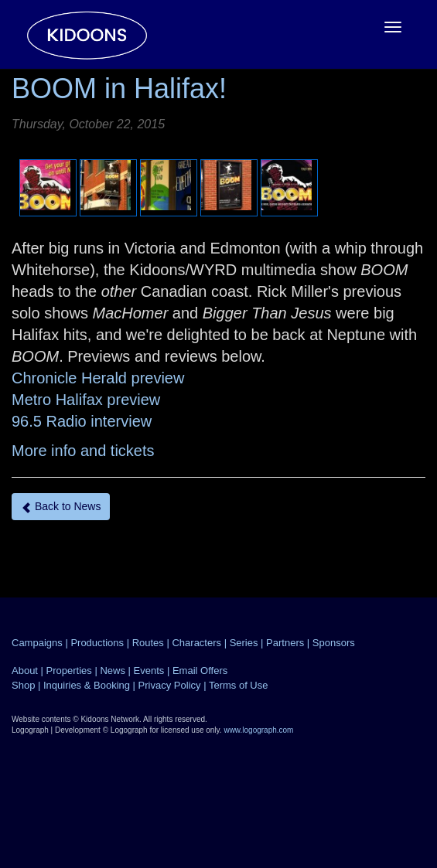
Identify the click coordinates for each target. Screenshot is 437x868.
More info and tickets (83, 451)
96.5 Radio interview (82, 421)
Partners (285, 643)
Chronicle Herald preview (98, 378)
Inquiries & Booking (87, 685)
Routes (148, 643)
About (25, 671)
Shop (23, 685)
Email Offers (200, 671)
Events (149, 671)
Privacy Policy (170, 685)
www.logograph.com (258, 730)
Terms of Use (239, 685)
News (113, 671)
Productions (97, 643)
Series (244, 643)
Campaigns (37, 643)
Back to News (61, 507)
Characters (196, 643)
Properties (69, 671)
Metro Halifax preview (86, 400)
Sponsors (334, 643)
